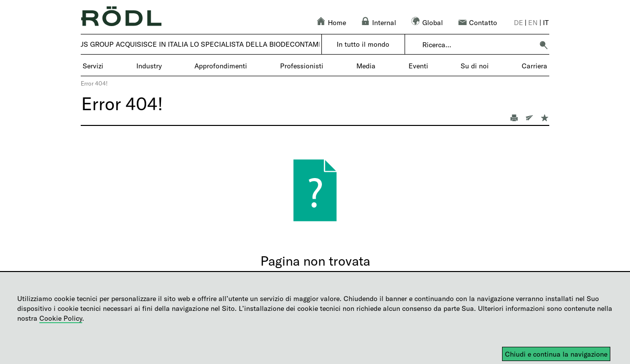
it (546, 22)
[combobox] (478, 45)
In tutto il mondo (363, 44)
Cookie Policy (61, 318)
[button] (543, 45)
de (519, 22)
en (533, 22)
